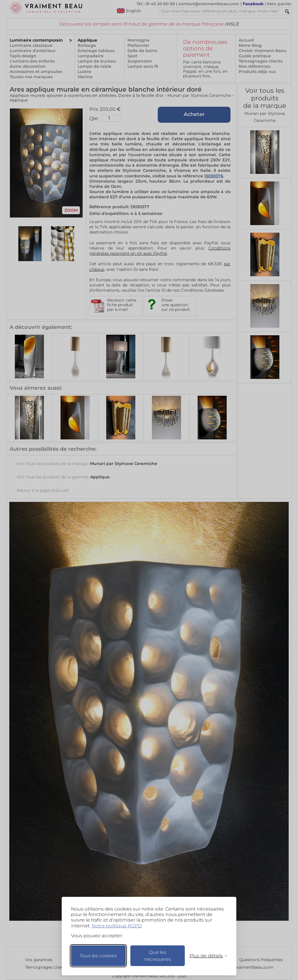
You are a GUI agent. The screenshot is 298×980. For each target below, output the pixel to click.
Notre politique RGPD (117, 926)
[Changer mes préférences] (205, 956)
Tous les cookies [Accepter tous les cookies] (98, 956)
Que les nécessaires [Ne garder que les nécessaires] (158, 956)
